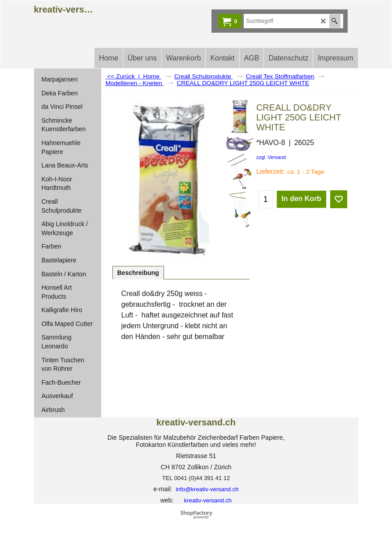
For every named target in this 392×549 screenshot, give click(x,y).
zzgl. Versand (271, 157)
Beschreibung (138, 273)
